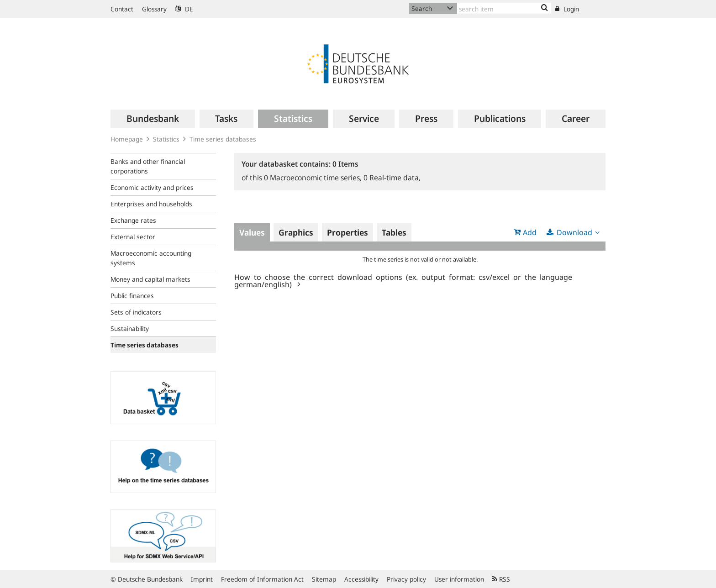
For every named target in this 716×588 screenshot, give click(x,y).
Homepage (127, 139)
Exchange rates (133, 220)
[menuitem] (153, 119)
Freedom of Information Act (262, 579)
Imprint (202, 579)
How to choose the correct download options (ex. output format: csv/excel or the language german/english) (403, 280)
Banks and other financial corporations (148, 166)
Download (574, 232)
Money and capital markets (150, 279)
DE (184, 9)
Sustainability (130, 328)
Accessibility (361, 579)
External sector (133, 237)
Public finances (132, 296)
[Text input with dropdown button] (504, 8)
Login (567, 9)
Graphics (296, 232)
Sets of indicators (136, 312)
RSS (501, 579)
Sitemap (324, 579)
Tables (394, 232)
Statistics (166, 139)
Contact (122, 9)
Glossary (154, 9)
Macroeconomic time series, (314, 178)
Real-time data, (392, 178)
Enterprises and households (151, 204)
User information (459, 579)
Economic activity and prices (152, 187)
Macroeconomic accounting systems (151, 258)
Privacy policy (406, 579)
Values (252, 232)
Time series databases (223, 139)
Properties (347, 232)
